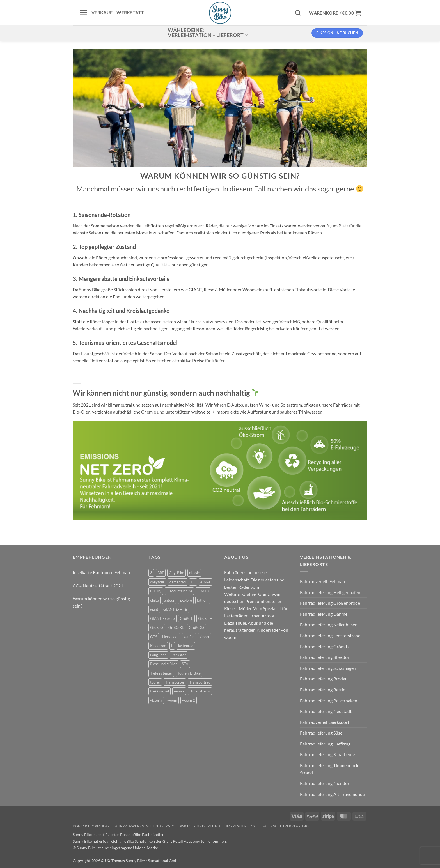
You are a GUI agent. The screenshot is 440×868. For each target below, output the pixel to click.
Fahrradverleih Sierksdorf (325, 722)
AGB (254, 826)
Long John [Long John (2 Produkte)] (158, 655)
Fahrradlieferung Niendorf (325, 783)
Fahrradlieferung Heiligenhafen (330, 592)
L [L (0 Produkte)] (172, 646)
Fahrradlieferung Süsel (322, 733)
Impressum (236, 826)
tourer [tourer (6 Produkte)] (155, 682)
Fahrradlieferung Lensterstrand (330, 635)
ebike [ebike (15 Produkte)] (154, 600)
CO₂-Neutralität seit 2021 (98, 586)
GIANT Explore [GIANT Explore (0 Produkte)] (162, 618)
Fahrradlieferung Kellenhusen (329, 625)
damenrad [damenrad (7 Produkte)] (178, 582)
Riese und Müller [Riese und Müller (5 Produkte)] (163, 664)
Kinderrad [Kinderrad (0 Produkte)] (158, 646)
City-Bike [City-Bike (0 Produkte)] (177, 573)
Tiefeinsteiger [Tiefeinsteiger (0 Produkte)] (161, 673)
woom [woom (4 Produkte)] (172, 700)
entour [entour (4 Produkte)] (169, 600)
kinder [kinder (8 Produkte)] (205, 637)
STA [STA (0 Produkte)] (185, 664)
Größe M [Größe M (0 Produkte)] (205, 618)
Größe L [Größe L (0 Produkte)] (186, 618)
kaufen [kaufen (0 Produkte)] (189, 637)
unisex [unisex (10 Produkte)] (179, 691)
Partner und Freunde (201, 826)
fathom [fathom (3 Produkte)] (203, 600)
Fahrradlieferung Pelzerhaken (329, 700)
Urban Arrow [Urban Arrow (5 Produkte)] (200, 691)
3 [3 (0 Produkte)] (151, 573)
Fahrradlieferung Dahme (324, 614)
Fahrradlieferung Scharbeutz (327, 754)
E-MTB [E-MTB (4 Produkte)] (203, 591)
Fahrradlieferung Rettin (323, 690)
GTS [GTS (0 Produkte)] (154, 637)
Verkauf (102, 12)
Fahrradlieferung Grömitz (325, 646)
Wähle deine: (208, 33)
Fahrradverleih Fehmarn (323, 581)
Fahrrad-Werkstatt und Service (145, 826)
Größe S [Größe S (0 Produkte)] (157, 627)
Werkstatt (130, 12)
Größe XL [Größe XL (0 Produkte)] (176, 627)
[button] (83, 13)
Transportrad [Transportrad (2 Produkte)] (200, 682)
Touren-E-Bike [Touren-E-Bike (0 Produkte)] (189, 673)
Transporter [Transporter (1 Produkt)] (175, 682)
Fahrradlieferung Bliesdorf (325, 657)
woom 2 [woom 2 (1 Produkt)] (189, 700)
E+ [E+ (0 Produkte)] (193, 582)
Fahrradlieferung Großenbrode (330, 603)
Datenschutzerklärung (285, 826)
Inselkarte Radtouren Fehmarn (102, 572)
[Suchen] (298, 13)
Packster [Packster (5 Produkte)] (179, 655)
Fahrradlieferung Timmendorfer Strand (331, 769)
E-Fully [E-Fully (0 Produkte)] (156, 591)
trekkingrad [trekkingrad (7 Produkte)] (160, 691)
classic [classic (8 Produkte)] (194, 573)
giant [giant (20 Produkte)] (154, 609)
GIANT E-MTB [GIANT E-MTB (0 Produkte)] (175, 609)
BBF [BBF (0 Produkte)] (161, 573)
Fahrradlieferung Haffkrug (325, 744)
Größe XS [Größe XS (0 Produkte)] (197, 627)
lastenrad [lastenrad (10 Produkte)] (186, 646)
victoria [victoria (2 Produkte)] (156, 700)
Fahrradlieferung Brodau (324, 679)
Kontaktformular (91, 826)
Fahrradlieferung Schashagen (328, 668)
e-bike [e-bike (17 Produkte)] (205, 582)
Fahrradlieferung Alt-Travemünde (332, 794)
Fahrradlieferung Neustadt (326, 711)
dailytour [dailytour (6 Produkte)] (157, 582)
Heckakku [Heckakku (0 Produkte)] (170, 637)
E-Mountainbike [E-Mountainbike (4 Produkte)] (179, 591)
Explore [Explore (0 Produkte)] (186, 600)
